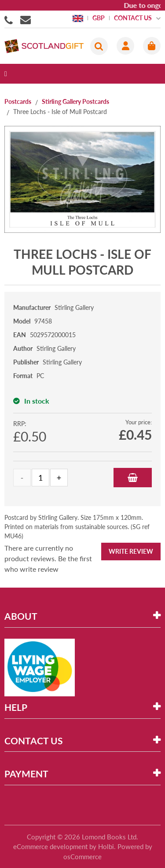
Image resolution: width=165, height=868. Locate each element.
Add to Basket (133, 478)
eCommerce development (50, 846)
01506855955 (10, 19)
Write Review (131, 551)
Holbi (106, 846)
